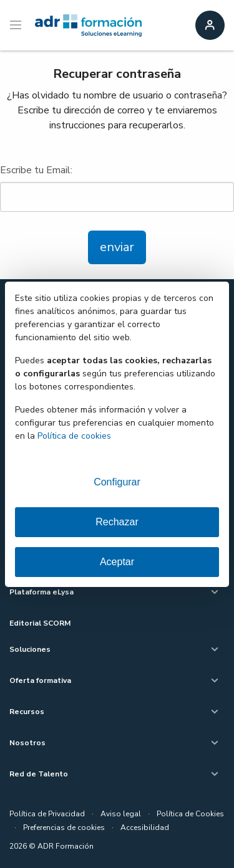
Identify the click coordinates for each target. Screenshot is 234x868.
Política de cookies (74, 436)
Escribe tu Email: (117, 188)
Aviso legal (121, 814)
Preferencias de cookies (64, 827)
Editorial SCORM (40, 623)
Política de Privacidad (47, 814)
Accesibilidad (145, 827)
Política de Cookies (190, 814)
